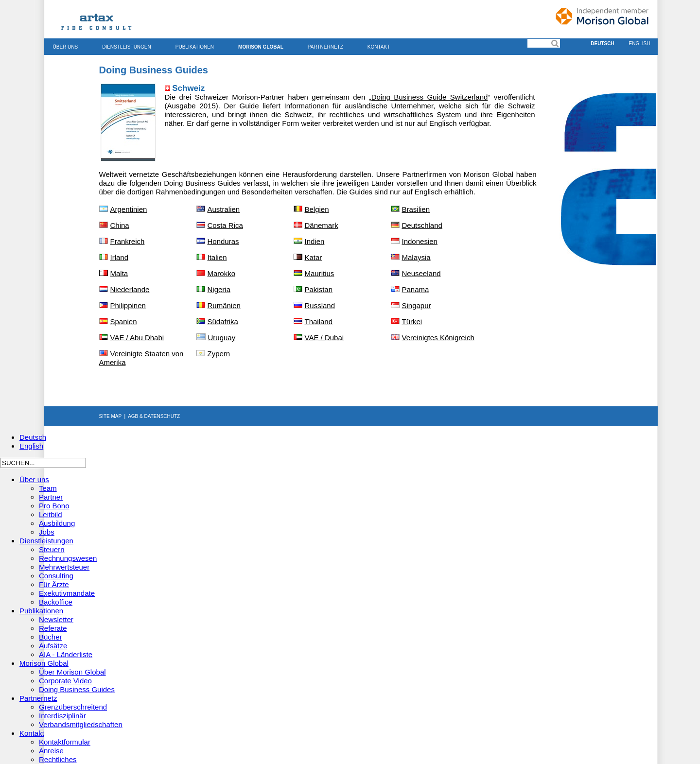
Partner (51, 497)
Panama (416, 289)
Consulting (56, 576)
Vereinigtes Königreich (438, 338)
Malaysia (416, 257)
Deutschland (417, 225)
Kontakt (379, 47)
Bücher (51, 637)
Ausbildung (57, 523)
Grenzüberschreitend (73, 707)
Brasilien (416, 209)
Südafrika (223, 321)
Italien (217, 257)
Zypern (219, 354)
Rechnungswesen (68, 558)
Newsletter (56, 619)
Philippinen (128, 305)
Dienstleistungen (127, 47)
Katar (314, 257)
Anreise (51, 751)
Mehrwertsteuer (64, 567)
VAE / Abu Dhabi (137, 338)
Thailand (319, 321)
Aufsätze (53, 646)
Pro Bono (54, 506)
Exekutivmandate (67, 593)
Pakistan (319, 289)
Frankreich (128, 241)
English (640, 43)
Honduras (223, 241)
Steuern (52, 549)
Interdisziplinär (62, 716)
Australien (224, 209)
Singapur (417, 305)
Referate (53, 628)
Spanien (124, 321)
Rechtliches (58, 759)
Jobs (47, 532)
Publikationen (195, 47)
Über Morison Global (72, 672)
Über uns (66, 47)
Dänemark (322, 225)
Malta (119, 273)
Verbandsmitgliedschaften (81, 724)
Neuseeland (421, 273)
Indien (315, 241)
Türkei (412, 321)
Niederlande (130, 289)
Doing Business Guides (77, 689)
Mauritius (320, 273)
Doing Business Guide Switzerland (430, 97)
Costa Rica (225, 225)
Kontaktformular (65, 742)
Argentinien (129, 209)
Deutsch (602, 43)
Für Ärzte (54, 584)
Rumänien (224, 305)
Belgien (317, 209)
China (120, 225)
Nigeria (219, 289)
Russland (320, 305)
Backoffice (56, 602)
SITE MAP (111, 416)
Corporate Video (65, 681)
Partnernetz (325, 47)
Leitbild (51, 514)
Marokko (222, 273)
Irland (120, 257)
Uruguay (222, 338)
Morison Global (261, 47)
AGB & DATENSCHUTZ (154, 416)
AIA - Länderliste (66, 654)
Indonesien (420, 241)
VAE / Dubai (324, 338)
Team (48, 488)
